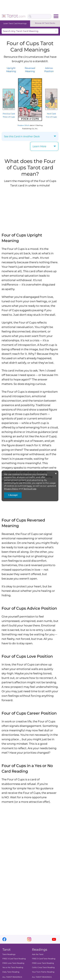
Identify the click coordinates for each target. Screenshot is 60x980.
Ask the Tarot (38, 954)
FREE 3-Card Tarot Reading (14, 959)
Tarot (6, 950)
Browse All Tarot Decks (45, 23)
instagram (29, 939)
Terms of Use (30, 489)
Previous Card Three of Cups (9, 114)
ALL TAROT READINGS (12, 977)
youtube (54, 939)
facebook (4, 939)
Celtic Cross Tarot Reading (43, 967)
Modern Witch (24, 125)
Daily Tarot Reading (11, 972)
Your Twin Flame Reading (43, 972)
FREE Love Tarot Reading (13, 963)
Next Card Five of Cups (51, 114)
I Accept (13, 495)
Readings (40, 950)
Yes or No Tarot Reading (13, 967)
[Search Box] (40, 16)
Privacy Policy (11, 489)
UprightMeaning (11, 70)
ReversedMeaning (30, 70)
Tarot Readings (9, 954)
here (29, 486)
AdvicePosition (49, 70)
